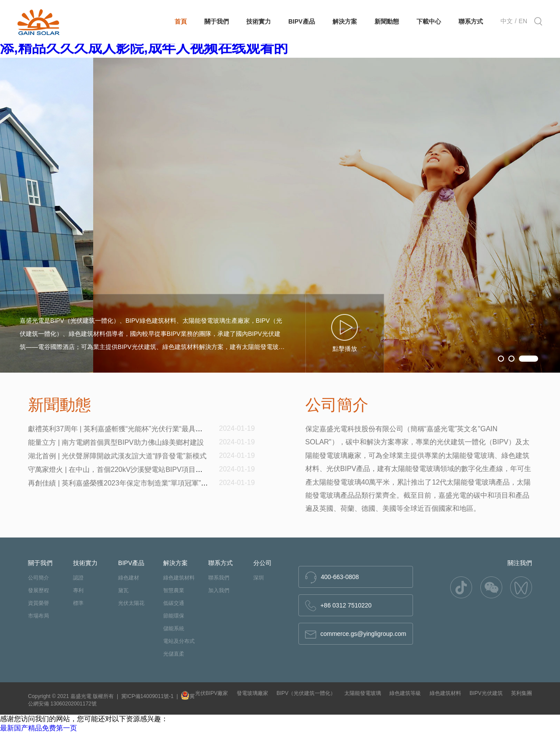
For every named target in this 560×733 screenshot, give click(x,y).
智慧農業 (174, 590)
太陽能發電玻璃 (363, 693)
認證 (78, 578)
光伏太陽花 (131, 603)
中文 (507, 21)
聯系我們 (219, 578)
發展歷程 (38, 590)
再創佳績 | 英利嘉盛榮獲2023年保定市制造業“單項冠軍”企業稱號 (128, 483)
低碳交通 (174, 603)
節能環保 (174, 616)
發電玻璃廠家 (252, 693)
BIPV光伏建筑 (486, 693)
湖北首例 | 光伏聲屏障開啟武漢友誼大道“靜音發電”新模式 (117, 456)
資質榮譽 (38, 603)
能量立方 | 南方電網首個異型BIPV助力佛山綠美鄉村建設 (116, 442)
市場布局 (38, 616)
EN (523, 21)
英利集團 (521, 693)
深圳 (259, 578)
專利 (78, 590)
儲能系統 (174, 628)
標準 (78, 603)
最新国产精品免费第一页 (38, 728)
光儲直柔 (174, 654)
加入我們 (219, 590)
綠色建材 (129, 578)
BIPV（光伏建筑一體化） (306, 693)
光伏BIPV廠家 (212, 693)
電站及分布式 (179, 641)
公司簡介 (38, 578)
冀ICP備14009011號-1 (147, 696)
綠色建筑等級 (405, 693)
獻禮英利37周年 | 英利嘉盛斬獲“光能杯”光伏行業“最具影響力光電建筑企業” (144, 429)
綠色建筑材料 (179, 578)
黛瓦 (123, 590)
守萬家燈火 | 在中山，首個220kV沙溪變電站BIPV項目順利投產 (126, 469)
